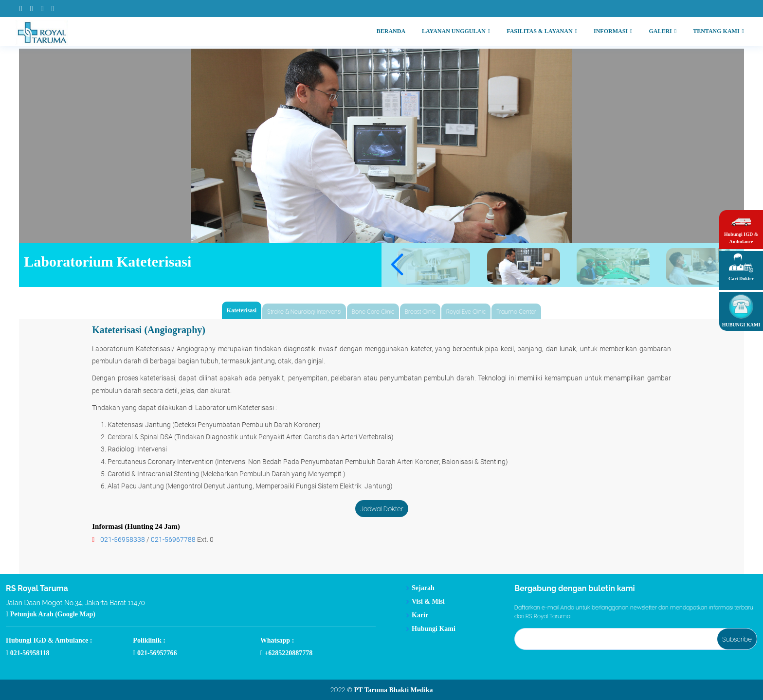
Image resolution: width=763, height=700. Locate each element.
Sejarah (423, 588)
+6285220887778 (287, 653)
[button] (397, 265)
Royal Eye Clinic (466, 311)
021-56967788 (173, 539)
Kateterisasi (242, 310)
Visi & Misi (428, 602)
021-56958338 (123, 539)
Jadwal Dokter (382, 509)
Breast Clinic (420, 311)
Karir (420, 615)
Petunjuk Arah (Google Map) (51, 614)
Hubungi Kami (434, 629)
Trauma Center (516, 311)
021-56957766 (155, 653)
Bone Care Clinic (373, 311)
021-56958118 (28, 653)
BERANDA (391, 31)
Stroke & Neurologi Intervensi (304, 311)
